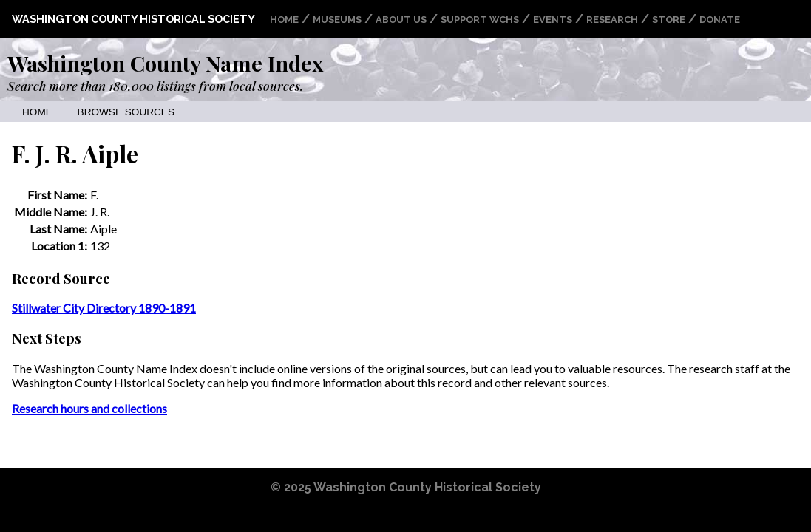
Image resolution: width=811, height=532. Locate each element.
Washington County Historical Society (133, 19)
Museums (337, 20)
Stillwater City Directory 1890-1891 (104, 308)
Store (669, 20)
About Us (401, 20)
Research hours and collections (89, 408)
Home (284, 20)
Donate (720, 20)
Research (612, 20)
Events (553, 20)
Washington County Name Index (165, 63)
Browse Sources (126, 112)
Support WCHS (480, 20)
